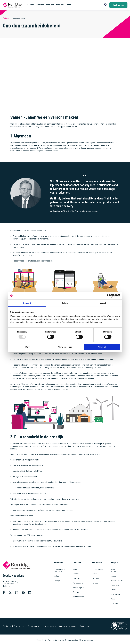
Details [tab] (65, 303)
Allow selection (65, 347)
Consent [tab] (27, 303)
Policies (6, 18)
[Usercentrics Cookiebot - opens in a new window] (109, 296)
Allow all (102, 347)
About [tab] (103, 303)
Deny (28, 347)
